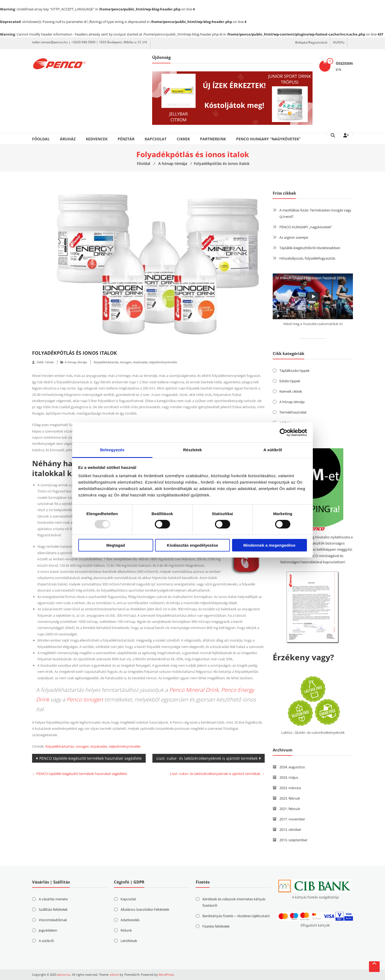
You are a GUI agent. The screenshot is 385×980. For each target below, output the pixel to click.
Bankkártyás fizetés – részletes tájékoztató (236, 916)
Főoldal (41, 139)
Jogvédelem (48, 930)
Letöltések (129, 941)
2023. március (290, 788)
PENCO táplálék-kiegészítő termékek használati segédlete (91, 758)
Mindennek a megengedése (269, 545)
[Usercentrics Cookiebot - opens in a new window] (284, 432)
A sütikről (46, 941)
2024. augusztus (292, 767)
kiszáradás (140, 362)
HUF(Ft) (339, 42)
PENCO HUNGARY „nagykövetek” (306, 227)
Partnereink (213, 139)
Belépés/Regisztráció (311, 42)
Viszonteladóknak (53, 920)
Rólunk (126, 930)
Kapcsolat (156, 139)
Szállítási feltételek (53, 909)
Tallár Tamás (45, 362)
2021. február (290, 809)
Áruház (68, 139)
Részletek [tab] (192, 450)
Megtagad (115, 545)
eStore (114, 975)
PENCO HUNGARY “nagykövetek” (268, 139)
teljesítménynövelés (163, 362)
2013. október (290, 829)
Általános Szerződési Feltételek (145, 909)
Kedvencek (97, 139)
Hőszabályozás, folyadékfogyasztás (307, 258)
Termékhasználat (293, 412)
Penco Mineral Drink (194, 690)
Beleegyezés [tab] (112, 450)
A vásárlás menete (53, 899)
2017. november (292, 819)
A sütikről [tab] (273, 450)
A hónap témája (76, 362)
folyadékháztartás (106, 362)
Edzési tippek (290, 381)
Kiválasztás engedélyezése (192, 545)
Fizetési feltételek (216, 926)
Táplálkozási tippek (294, 371)
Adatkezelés (130, 920)
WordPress (166, 975)
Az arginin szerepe (294, 237)
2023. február (290, 798)
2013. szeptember (293, 840)
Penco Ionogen (85, 699)
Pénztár (126, 139)
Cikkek (183, 139)
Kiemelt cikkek (291, 391)
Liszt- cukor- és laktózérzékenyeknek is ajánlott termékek (207, 758)
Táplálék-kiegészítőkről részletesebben (310, 248)
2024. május (289, 777)
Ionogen (126, 362)
